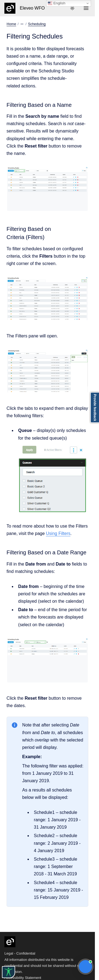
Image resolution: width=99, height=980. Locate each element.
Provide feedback (95, 407)
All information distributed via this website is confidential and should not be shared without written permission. (46, 966)
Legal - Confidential (20, 953)
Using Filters (58, 533)
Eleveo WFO (32, 8)
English (57, 3)
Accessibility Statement (23, 978)
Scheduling (37, 24)
